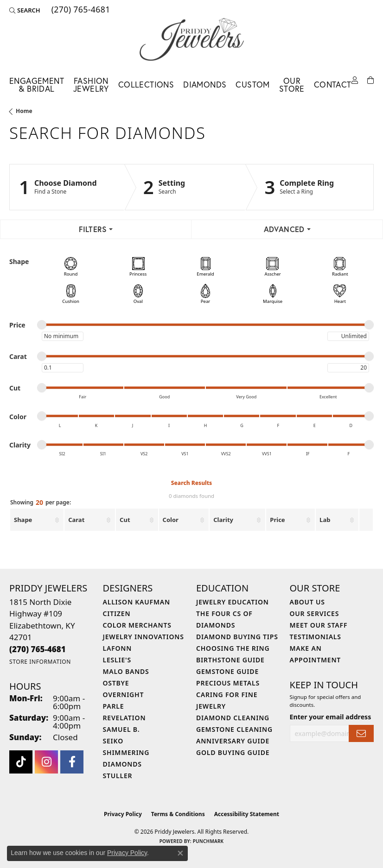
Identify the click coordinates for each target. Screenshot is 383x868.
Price (277, 520)
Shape (23, 520)
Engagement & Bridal (37, 85)
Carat (76, 520)
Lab (325, 520)
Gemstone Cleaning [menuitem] (234, 729)
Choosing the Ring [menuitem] (233, 648)
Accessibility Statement (247, 814)
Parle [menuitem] (114, 706)
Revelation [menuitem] (124, 718)
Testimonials (316, 637)
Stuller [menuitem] (118, 776)
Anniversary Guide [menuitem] (233, 741)
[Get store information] (40, 662)
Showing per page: (41, 503)
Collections (146, 85)
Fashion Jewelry (91, 85)
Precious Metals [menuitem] (228, 683)
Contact (333, 85)
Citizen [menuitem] (117, 613)
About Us (307, 602)
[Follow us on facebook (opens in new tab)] (72, 762)
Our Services (315, 613)
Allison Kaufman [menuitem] (137, 602)
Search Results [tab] (191, 483)
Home (24, 111)
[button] (25, 10)
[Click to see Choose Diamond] (67, 187)
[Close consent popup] (180, 853)
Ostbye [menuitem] (116, 683)
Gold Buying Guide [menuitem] (233, 752)
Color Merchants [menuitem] (137, 625)
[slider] (42, 325)
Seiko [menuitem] (113, 741)
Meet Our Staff (319, 625)
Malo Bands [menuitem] (126, 671)
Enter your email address (331, 717)
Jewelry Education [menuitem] (233, 602)
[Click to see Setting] (185, 187)
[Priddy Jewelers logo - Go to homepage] (192, 39)
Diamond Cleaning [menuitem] (233, 718)
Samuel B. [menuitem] (121, 729)
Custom (252, 85)
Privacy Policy (123, 814)
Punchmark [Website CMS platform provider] (208, 841)
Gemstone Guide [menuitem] (227, 671)
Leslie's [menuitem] (117, 660)
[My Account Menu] (355, 81)
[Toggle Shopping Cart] (370, 81)
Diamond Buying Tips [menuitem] (237, 637)
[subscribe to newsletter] (361, 733)
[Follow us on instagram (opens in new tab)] (46, 762)
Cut (125, 520)
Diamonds (205, 85)
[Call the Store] (38, 649)
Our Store (292, 85)
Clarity (223, 520)
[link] (80, 10)
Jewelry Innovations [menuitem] (144, 637)
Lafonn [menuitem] (118, 648)
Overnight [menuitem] (124, 695)
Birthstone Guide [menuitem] (230, 660)
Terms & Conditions (178, 814)
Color (171, 520)
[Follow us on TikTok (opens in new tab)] (21, 762)
